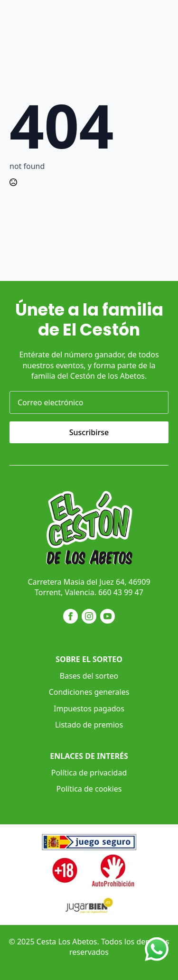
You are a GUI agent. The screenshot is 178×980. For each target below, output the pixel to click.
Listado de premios (89, 725)
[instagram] (89, 616)
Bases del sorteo (89, 676)
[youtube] (108, 616)
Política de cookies (89, 789)
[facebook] (70, 616)
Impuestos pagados (89, 709)
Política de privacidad (89, 773)
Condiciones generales (89, 692)
